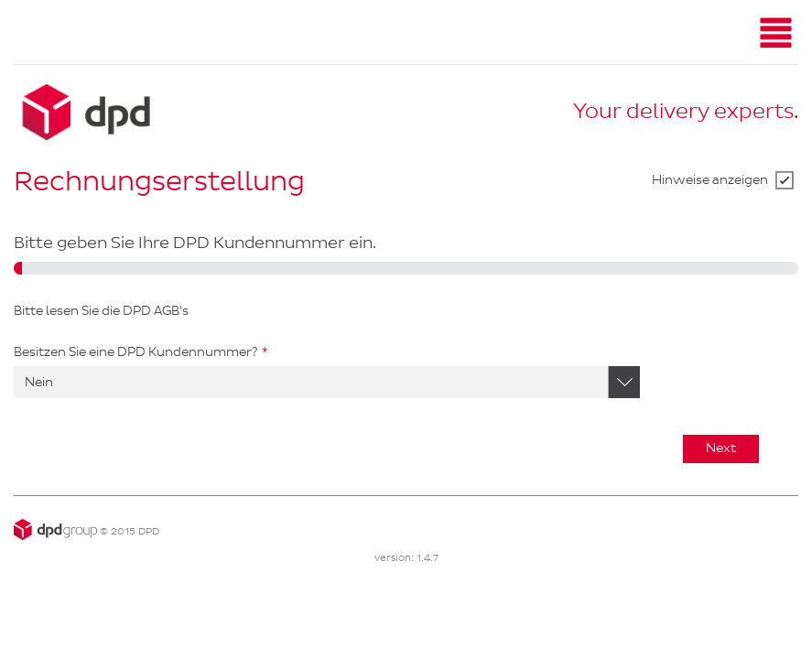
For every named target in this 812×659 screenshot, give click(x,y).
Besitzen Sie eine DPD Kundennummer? (135, 352)
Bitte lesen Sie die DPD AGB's (101, 311)
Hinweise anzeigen (710, 180)
